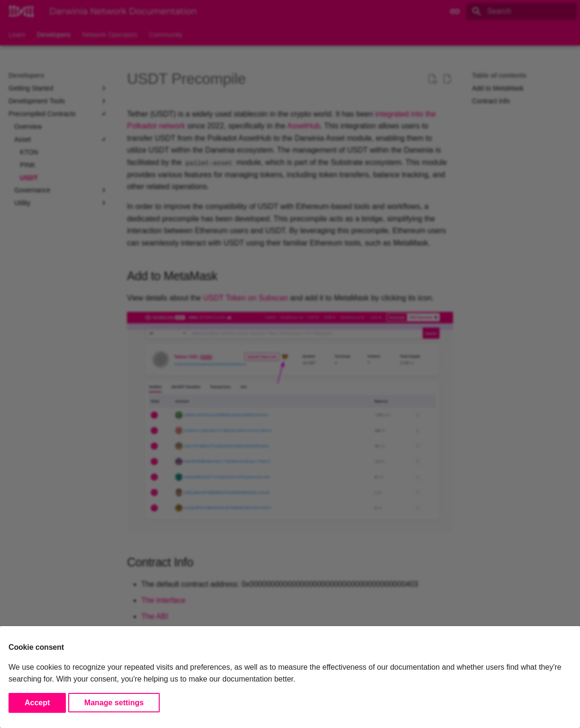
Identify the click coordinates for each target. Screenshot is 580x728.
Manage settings (114, 703)
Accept (37, 703)
